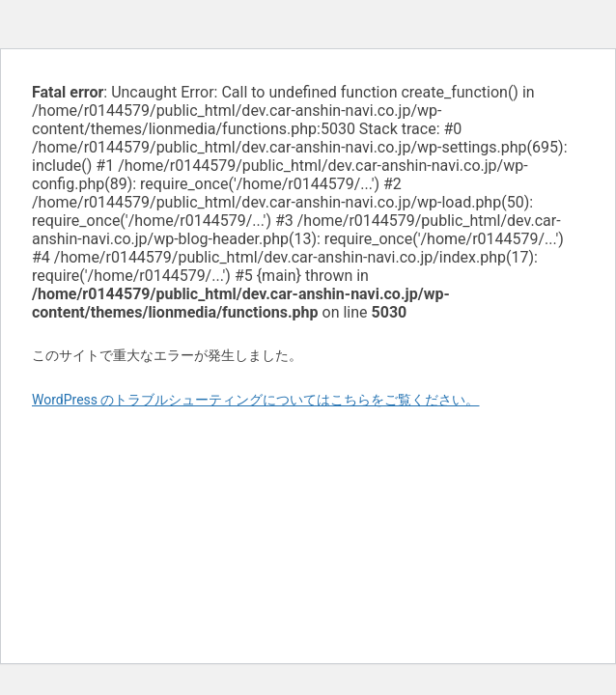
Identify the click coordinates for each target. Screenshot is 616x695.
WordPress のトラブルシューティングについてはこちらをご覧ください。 (256, 400)
